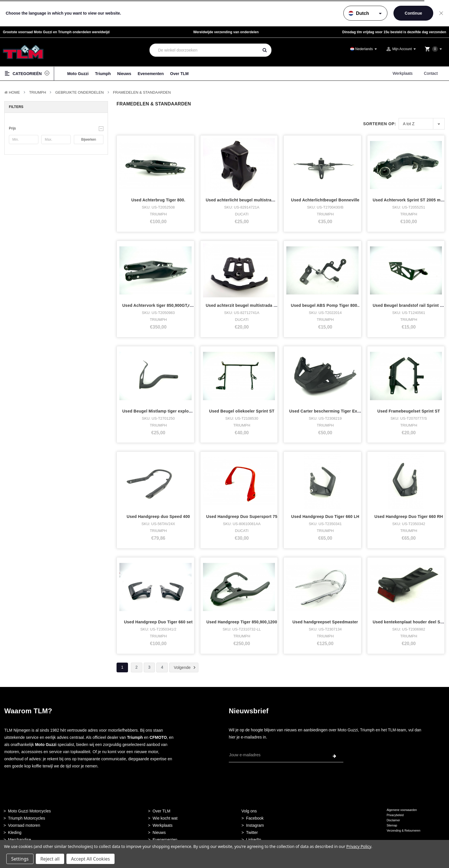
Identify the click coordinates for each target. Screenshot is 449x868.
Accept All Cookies (90, 859)
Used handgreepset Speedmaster (325, 622)
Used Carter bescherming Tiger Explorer (329, 411)
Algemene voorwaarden (402, 810)
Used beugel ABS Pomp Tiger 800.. (325, 305)
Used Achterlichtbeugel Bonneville (325, 200)
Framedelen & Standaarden (142, 92)
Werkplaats (403, 73)
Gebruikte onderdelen (79, 92)
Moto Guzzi (78, 74)
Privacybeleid (395, 815)
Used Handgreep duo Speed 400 (158, 517)
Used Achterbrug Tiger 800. (158, 200)
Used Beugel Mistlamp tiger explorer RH (162, 411)
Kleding (15, 832)
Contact (431, 73)
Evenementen (151, 74)
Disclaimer (393, 820)
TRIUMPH (38, 92)
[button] (56, 128)
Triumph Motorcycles (26, 818)
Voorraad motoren (24, 825)
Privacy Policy (359, 846)
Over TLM (179, 74)
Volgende (186, 667)
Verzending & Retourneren (403, 831)
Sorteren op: (380, 124)
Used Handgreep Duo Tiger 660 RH (409, 517)
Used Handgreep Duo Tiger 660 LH (325, 517)
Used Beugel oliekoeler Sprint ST (242, 411)
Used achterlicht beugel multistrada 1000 (246, 200)
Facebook (255, 818)
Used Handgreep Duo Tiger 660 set (158, 622)
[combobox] (204, 50)
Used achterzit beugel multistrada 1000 (244, 305)
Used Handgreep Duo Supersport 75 (242, 517)
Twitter (252, 832)
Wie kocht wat (165, 818)
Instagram (255, 825)
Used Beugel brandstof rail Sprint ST (409, 305)
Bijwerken (88, 140)
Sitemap (392, 825)
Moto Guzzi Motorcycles (29, 811)
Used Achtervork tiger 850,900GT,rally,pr (162, 305)
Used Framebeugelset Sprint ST (409, 411)
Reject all (50, 859)
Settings (20, 859)
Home (14, 92)
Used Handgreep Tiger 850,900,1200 (242, 622)
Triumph (103, 74)
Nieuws (124, 74)
